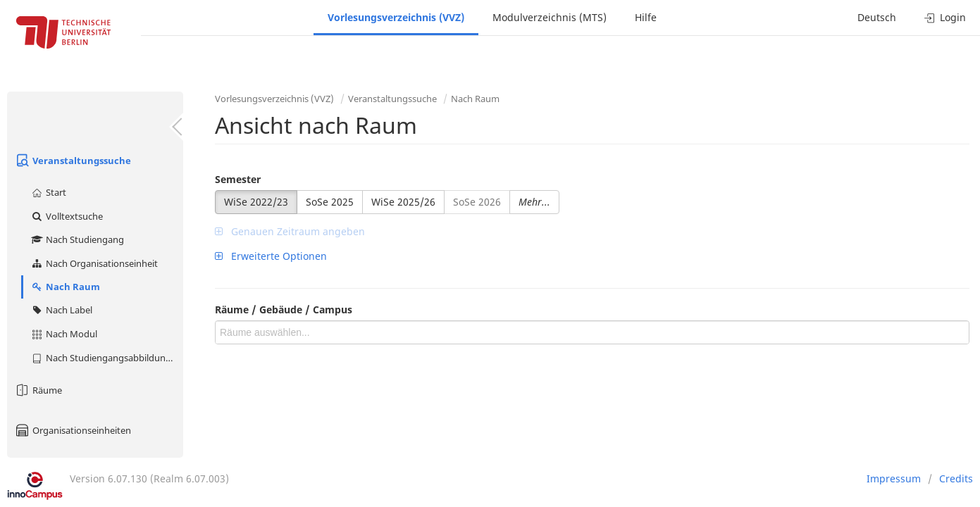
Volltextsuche (67, 216)
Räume (38, 390)
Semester (238, 179)
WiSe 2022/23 (256, 202)
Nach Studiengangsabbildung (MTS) (107, 358)
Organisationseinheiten (73, 430)
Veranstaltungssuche (73, 161)
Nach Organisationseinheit (94, 263)
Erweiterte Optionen (271, 256)
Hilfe (646, 17)
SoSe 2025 (330, 202)
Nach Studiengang (77, 239)
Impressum (894, 478)
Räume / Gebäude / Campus (284, 309)
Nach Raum (65, 287)
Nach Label (61, 310)
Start (48, 192)
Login (945, 17)
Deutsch (877, 17)
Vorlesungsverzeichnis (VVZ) (396, 17)
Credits (956, 478)
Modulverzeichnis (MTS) (550, 17)
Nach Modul (64, 334)
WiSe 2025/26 (403, 202)
